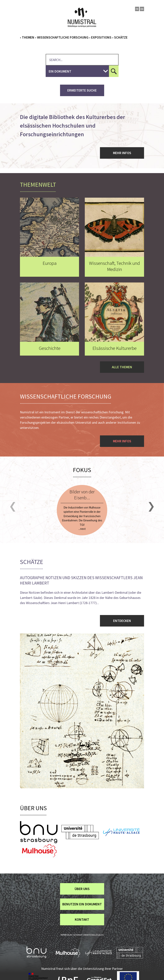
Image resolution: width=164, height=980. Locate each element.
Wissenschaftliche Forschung (63, 37)
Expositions (101, 37)
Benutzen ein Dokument (82, 904)
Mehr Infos (122, 153)
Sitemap (78, 935)
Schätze (121, 37)
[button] (13, 507)
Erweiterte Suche (82, 90)
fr (137, 9)
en (142, 9)
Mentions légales (94, 935)
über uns (82, 889)
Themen (28, 37)
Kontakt (82, 919)
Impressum (66, 935)
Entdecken (122, 621)
